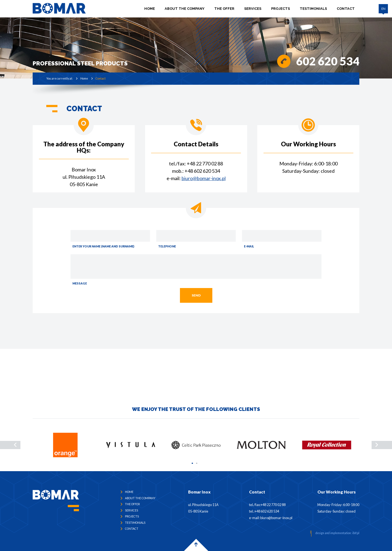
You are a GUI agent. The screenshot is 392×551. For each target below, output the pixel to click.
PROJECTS (281, 8)
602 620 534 (328, 61)
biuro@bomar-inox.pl (204, 178)
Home (150, 8)
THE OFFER (225, 8)
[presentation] (10, 445)
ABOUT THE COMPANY (185, 8)
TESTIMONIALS (314, 8)
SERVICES (253, 8)
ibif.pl (356, 533)
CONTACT (346, 8)
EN (383, 9)
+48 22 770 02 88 (205, 164)
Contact (101, 78)
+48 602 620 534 (202, 171)
